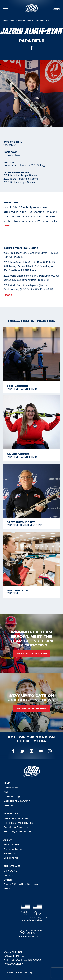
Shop (7, 889)
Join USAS (10, 871)
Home (6, 21)
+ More (8, 226)
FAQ (6, 792)
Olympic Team (13, 849)
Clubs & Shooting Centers (21, 884)
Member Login (13, 796)
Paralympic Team (24, 21)
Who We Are (11, 845)
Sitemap (9, 805)
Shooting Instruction (17, 831)
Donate (8, 875)
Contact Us (11, 788)
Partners (9, 853)
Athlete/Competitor (16, 818)
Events (8, 880)
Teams (13, 21)
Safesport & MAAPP (17, 801)
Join (56, 9)
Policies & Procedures (18, 823)
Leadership (11, 858)
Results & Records (16, 827)
